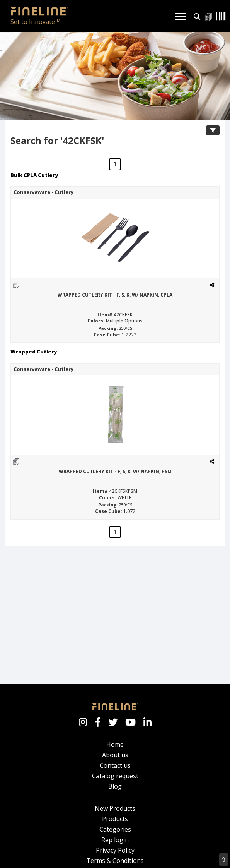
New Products (115, 803)
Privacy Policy (115, 845)
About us (115, 750)
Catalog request (115, 771)
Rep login (115, 835)
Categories (115, 824)
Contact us (115, 760)
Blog (115, 781)
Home (115, 739)
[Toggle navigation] (181, 11)
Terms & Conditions (115, 856)
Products (115, 814)
